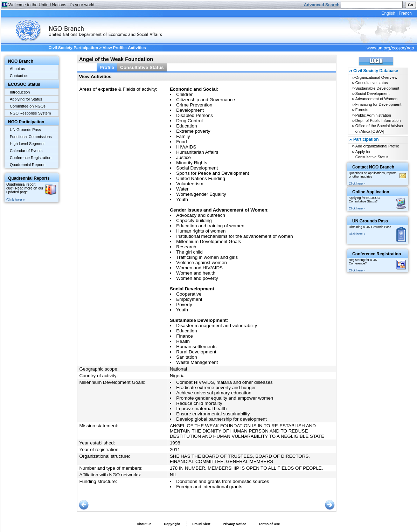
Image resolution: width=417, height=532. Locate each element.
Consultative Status (142, 67)
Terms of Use (269, 524)
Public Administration (373, 115)
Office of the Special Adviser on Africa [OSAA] (379, 128)
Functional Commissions (31, 137)
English (388, 13)
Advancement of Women (376, 99)
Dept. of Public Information (378, 120)
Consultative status (372, 83)
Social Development (373, 94)
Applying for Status (26, 99)
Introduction (20, 92)
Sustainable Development (377, 88)
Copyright (172, 524)
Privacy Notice (234, 524)
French (405, 13)
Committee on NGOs (28, 106)
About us (17, 69)
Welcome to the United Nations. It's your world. (52, 5)
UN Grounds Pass (25, 130)
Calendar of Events (26, 151)
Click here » (16, 200)
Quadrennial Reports (28, 165)
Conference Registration (31, 158)
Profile (107, 67)
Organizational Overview (376, 77)
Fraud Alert (201, 524)
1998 (175, 443)
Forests (362, 110)
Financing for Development (378, 104)
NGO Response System (30, 113)
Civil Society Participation (73, 48)
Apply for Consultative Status (372, 154)
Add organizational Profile (377, 146)
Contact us (19, 76)
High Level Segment (27, 144)
